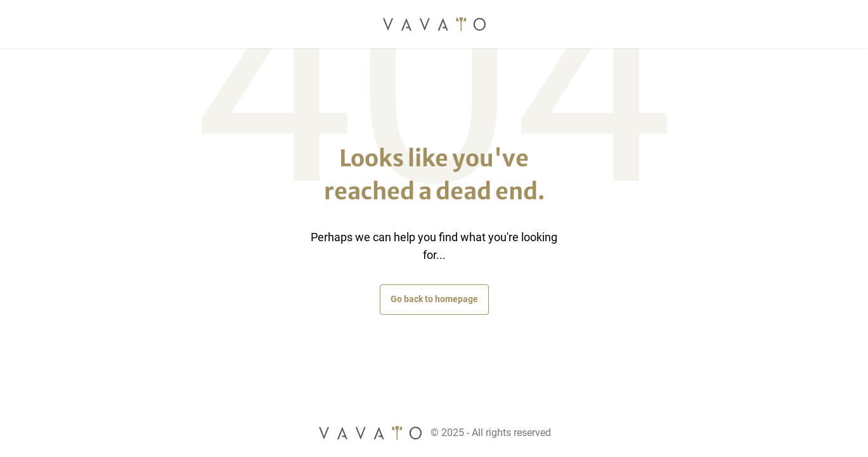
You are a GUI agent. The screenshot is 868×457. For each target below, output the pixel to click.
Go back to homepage (434, 299)
